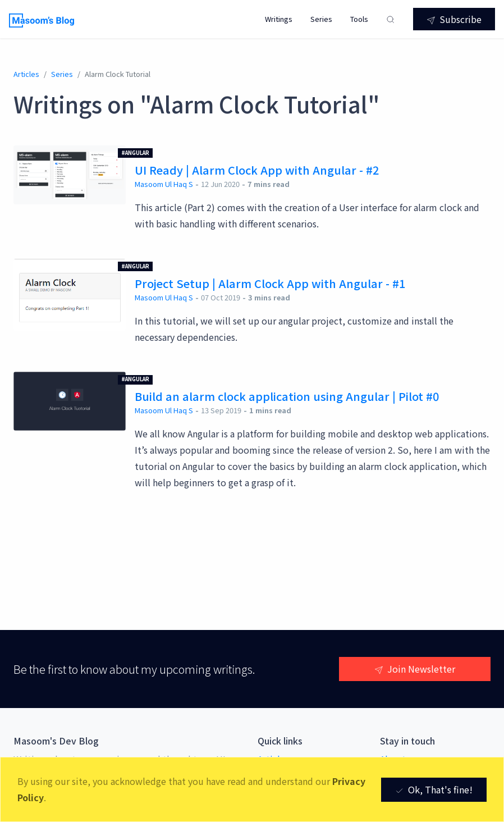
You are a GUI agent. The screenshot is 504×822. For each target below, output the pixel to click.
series (62, 74)
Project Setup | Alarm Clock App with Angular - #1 (270, 283)
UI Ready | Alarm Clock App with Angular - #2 (257, 170)
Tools (359, 19)
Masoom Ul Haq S (164, 184)
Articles (26, 74)
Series (321, 19)
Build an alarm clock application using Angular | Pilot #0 (287, 396)
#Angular (135, 153)
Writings (279, 19)
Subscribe (454, 19)
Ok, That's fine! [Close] (434, 789)
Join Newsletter (415, 669)
